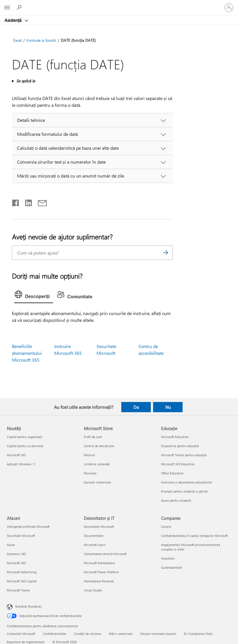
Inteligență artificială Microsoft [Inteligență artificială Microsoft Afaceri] (28, 527)
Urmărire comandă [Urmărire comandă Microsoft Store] (97, 464)
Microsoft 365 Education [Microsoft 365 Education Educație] (178, 464)
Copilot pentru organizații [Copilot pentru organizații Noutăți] (25, 437)
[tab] (34, 296)
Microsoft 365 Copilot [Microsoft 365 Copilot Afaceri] (22, 581)
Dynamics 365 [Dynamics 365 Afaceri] (16, 554)
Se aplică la (26, 81)
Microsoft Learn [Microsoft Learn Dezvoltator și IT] (95, 545)
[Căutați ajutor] (20, 7)
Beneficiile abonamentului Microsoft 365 (27, 353)
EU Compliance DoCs (198, 634)
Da (136, 407)
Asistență (14, 20)
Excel (17, 40)
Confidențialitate (55, 634)
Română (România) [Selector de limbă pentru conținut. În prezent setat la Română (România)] (28, 606)
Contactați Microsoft (21, 634)
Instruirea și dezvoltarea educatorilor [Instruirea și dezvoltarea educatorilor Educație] (187, 482)
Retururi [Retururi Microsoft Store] (89, 455)
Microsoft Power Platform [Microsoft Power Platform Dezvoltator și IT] (101, 572)
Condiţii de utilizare (87, 634)
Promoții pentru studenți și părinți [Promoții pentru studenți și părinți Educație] (184, 491)
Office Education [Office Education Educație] (172, 473)
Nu (168, 407)
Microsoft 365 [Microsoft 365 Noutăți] (16, 455)
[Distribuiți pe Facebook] (16, 202)
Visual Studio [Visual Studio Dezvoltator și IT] (93, 590)
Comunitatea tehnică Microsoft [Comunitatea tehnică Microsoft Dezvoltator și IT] (105, 554)
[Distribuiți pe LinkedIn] (26, 202)
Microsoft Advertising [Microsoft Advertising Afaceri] (22, 572)
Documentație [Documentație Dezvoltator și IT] (94, 536)
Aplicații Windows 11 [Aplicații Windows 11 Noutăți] (21, 464)
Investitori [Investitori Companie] (168, 558)
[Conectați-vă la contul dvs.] (229, 8)
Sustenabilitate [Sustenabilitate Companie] (172, 567)
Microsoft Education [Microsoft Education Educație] (175, 437)
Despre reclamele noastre (158, 634)
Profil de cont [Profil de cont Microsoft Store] (93, 437)
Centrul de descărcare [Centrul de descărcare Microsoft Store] (99, 446)
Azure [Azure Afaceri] (11, 545)
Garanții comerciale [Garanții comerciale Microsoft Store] (97, 482)
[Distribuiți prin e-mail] (40, 202)
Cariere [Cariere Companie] (166, 527)
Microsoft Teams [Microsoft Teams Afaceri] (18, 590)
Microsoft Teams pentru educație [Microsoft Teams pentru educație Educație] (184, 455)
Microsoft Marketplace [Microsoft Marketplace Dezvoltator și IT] (99, 563)
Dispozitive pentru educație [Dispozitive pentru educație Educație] (180, 446)
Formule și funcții (41, 40)
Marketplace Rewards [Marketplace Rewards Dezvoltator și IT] (99, 581)
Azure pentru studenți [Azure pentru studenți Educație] (176, 500)
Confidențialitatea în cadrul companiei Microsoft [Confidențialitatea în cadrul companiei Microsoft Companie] (194, 536)
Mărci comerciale (121, 634)
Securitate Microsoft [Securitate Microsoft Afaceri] (21, 536)
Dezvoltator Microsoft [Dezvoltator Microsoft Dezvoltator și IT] (99, 527)
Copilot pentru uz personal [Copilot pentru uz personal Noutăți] (25, 446)
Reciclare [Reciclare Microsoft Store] (90, 473)
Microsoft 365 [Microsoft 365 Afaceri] (16, 563)
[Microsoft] (119, 4)
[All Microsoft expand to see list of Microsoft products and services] (7, 8)
